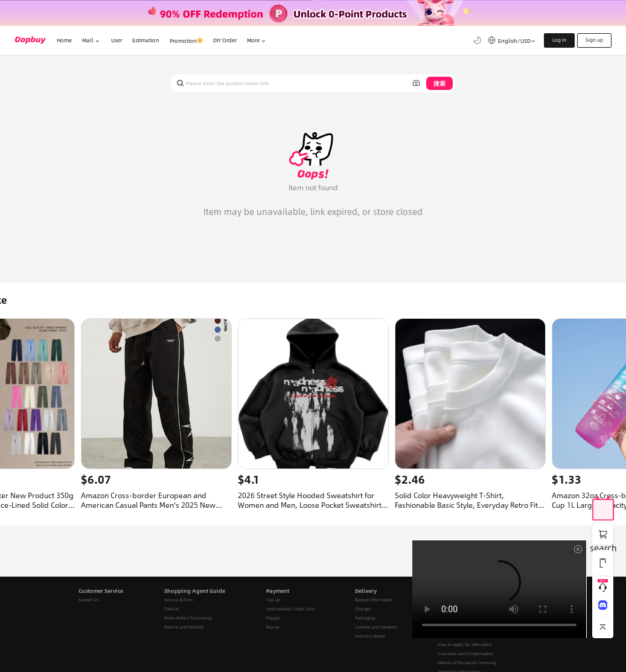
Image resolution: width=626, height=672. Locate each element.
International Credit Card (290, 609)
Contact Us (88, 600)
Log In (559, 40)
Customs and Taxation (376, 627)
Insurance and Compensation (465, 654)
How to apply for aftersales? (465, 645)
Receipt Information (374, 600)
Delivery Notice (370, 636)
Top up (273, 600)
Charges (363, 609)
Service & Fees (178, 600)
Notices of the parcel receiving (467, 663)
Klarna (273, 627)
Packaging (365, 618)
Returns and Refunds (184, 627)
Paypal (273, 618)
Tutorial (171, 609)
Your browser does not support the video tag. (499, 589)
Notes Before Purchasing (188, 618)
